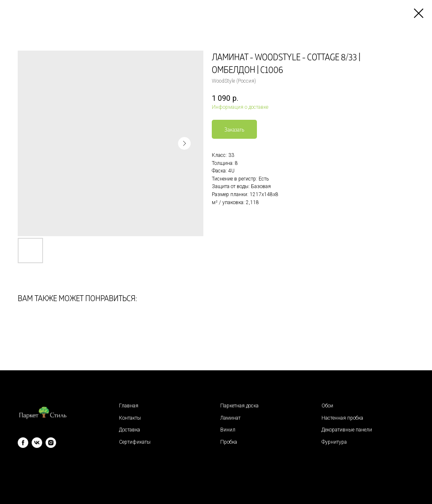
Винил (228, 430)
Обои (327, 406)
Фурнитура (334, 442)
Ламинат (230, 418)
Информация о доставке (240, 107)
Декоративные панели (347, 430)
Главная (129, 406)
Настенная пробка (342, 418)
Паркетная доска (239, 406)
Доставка (130, 430)
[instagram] (51, 443)
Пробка (229, 442)
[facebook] (23, 443)
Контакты (130, 418)
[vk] (37, 443)
